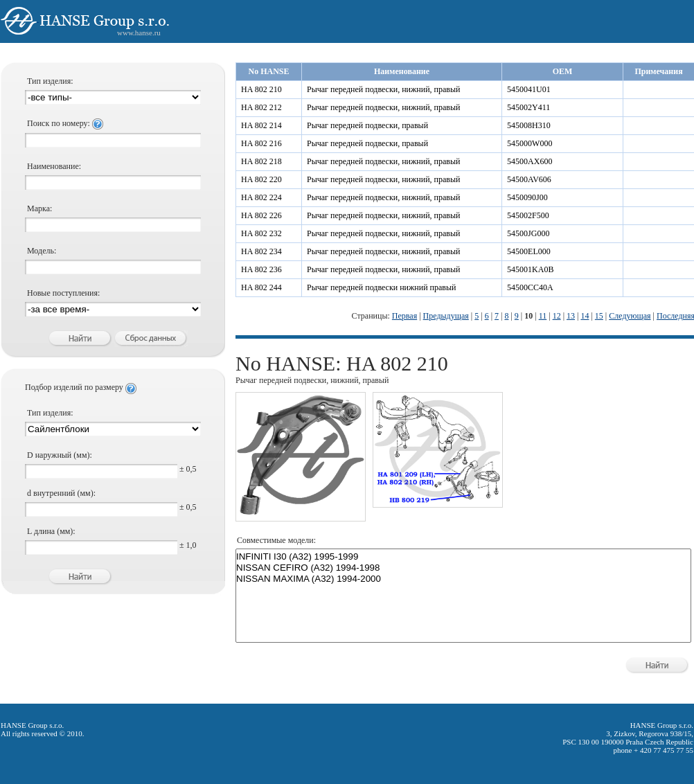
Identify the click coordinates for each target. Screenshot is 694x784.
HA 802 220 (261, 179)
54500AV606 (529, 179)
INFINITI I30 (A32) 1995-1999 (463, 557)
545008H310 (529, 125)
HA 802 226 (261, 215)
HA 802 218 (261, 161)
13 (571, 316)
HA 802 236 (261, 269)
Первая (404, 316)
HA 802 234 (261, 251)
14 (585, 316)
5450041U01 (529, 89)
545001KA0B (530, 269)
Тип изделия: (50, 81)
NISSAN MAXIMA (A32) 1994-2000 (463, 579)
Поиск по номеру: (65, 123)
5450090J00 (527, 197)
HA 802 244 (261, 287)
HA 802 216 (261, 143)
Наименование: (54, 166)
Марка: (39, 208)
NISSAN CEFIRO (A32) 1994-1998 (463, 568)
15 (599, 316)
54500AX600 (530, 161)
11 (543, 316)
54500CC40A (530, 287)
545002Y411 (528, 107)
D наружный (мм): (60, 455)
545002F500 (528, 215)
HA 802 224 (261, 197)
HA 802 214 (261, 125)
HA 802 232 (261, 233)
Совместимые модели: (276, 540)
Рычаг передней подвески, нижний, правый (384, 89)
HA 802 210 (261, 89)
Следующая (630, 316)
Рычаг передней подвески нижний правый (382, 287)
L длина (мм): (51, 531)
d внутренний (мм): (61, 493)
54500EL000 (529, 251)
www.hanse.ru (139, 33)
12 (557, 316)
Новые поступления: (63, 293)
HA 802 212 (261, 107)
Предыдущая (446, 316)
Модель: (42, 251)
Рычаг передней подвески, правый (367, 125)
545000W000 (530, 143)
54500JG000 (528, 233)
